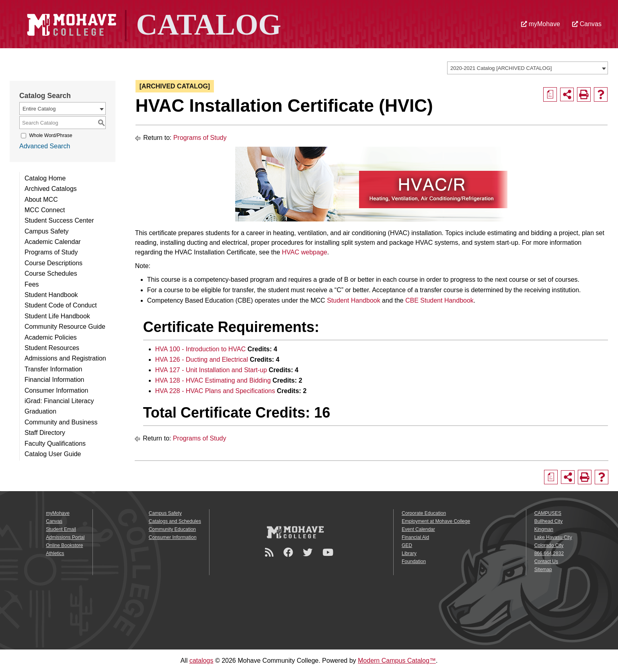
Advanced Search (45, 146)
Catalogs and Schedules (175, 521)
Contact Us (546, 561)
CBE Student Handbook (439, 300)
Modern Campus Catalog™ (397, 661)
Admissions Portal (65, 537)
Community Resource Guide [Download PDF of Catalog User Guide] (65, 327)
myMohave (541, 24)
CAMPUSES (548, 513)
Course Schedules (51, 274)
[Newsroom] (270, 552)
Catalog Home (45, 178)
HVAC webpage (305, 252)
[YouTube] (329, 552)
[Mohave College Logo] (295, 532)
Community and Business (61, 422)
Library (409, 553)
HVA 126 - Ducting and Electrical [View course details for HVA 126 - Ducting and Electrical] (202, 360)
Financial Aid (415, 537)
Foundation (414, 561)
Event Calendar (418, 529)
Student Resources (52, 348)
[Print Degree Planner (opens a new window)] (550, 94)
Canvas (587, 24)
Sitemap (543, 570)
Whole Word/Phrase (50, 135)
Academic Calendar (53, 242)
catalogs (201, 661)
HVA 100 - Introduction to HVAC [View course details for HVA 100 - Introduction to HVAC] (200, 349)
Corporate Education (424, 513)
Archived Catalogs (51, 189)
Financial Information (54, 380)
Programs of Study (51, 252)
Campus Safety (46, 231)
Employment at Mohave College (436, 521)
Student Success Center (59, 220)
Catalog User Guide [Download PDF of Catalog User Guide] (53, 454)
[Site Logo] (152, 24)
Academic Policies (51, 337)
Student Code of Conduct (61, 305)
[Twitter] (309, 552)
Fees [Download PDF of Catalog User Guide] (32, 284)
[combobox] (528, 68)
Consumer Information (56, 390)
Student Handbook (51, 295)
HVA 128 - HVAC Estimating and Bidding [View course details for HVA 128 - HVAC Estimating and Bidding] (213, 380)
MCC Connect (45, 210)
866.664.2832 (549, 553)
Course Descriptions (53, 263)
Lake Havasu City (553, 537)
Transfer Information (53, 369)
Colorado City (549, 545)
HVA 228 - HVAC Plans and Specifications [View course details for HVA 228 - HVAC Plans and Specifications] (215, 391)
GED (407, 545)
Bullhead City (549, 521)
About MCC (41, 200)
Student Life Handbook (57, 316)
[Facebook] (289, 552)
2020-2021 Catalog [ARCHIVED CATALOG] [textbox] (501, 68)
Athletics (55, 553)
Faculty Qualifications (55, 444)
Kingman (544, 529)
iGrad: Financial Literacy (59, 401)
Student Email (61, 529)
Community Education (172, 529)
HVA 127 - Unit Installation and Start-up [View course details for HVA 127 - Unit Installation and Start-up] (211, 370)
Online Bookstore (64, 545)
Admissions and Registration (65, 358)
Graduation (40, 411)
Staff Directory (45, 433)
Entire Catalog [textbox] (39, 109)
